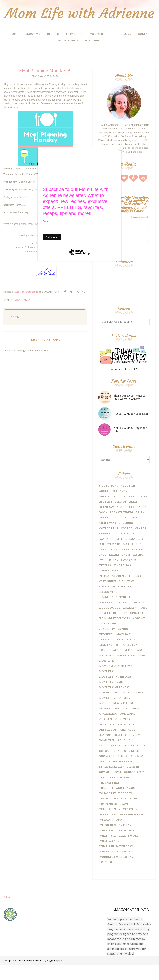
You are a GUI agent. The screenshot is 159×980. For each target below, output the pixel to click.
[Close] (121, 148)
